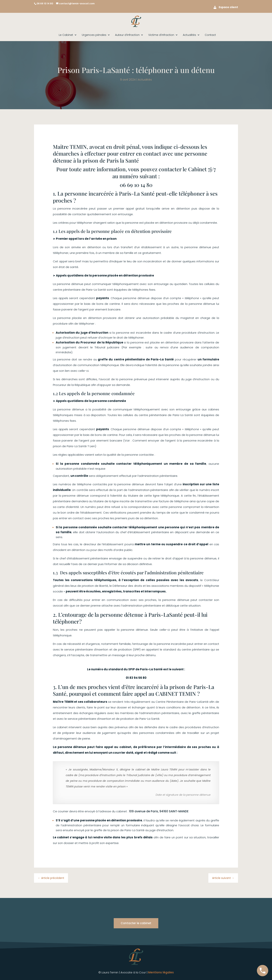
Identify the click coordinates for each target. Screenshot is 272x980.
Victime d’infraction (161, 35)
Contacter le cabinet (136, 923)
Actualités (189, 35)
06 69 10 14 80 (45, 3)
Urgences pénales (94, 35)
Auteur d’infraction (127, 35)
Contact (210, 35)
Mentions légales (161, 972)
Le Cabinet (66, 35)
